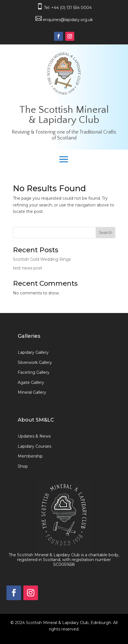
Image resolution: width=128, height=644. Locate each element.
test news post (28, 268)
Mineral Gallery (32, 392)
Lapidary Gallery (33, 352)
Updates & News (34, 436)
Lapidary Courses (34, 446)
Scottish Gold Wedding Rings (42, 259)
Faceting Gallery (34, 372)
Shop (23, 466)
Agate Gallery (31, 382)
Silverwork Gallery (35, 362)
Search (105, 233)
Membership (30, 456)
